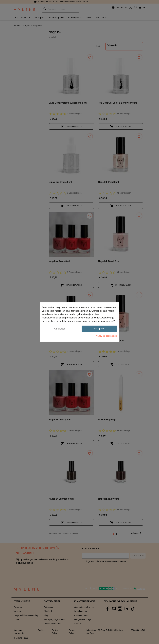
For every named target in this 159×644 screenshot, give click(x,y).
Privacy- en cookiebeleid (106, 336)
